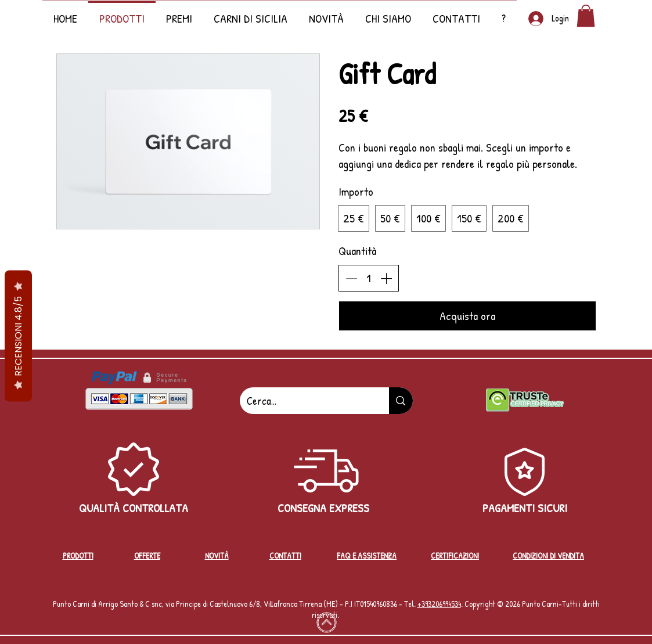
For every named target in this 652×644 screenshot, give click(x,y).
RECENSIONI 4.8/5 (18, 336)
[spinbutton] (369, 278)
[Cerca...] (306, 401)
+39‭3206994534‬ (439, 604)
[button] (327, 13)
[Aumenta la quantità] (386, 278)
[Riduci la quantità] (351, 278)
